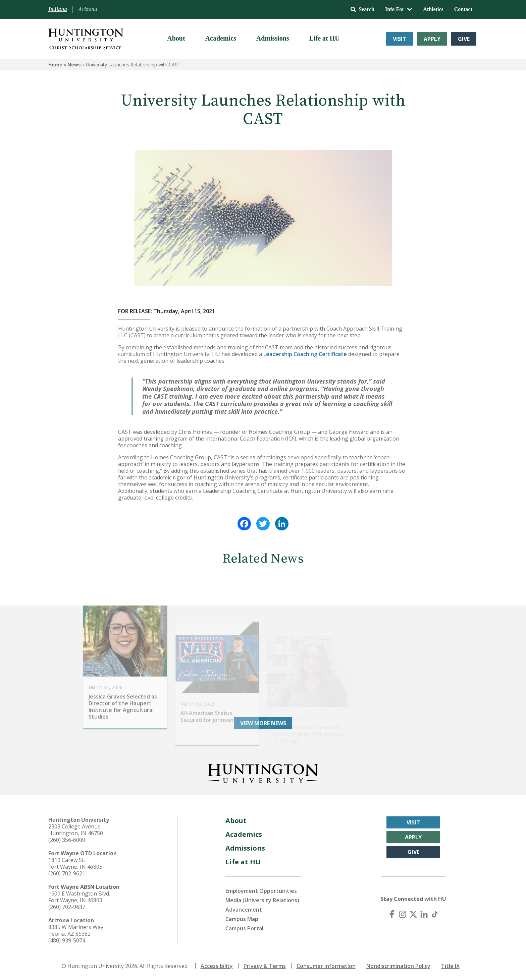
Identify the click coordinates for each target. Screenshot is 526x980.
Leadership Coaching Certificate (305, 354)
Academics (221, 38)
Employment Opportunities (261, 891)
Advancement (244, 910)
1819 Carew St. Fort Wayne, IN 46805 (75, 863)
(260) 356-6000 (67, 840)
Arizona (88, 9)
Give (464, 39)
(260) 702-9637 (67, 907)
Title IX (450, 966)
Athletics (433, 9)
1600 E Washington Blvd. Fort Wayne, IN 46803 (79, 897)
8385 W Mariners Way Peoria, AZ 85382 (76, 930)
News (74, 65)
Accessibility (217, 966)
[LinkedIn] (424, 914)
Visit (400, 39)
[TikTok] (435, 914)
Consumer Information (326, 966)
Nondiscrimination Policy (398, 966)
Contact (463, 9)
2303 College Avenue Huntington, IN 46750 (76, 830)
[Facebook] (392, 914)
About (176, 38)
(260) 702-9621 (67, 873)
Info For (399, 9)
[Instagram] (403, 914)
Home (55, 65)
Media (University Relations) (262, 900)
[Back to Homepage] (263, 772)
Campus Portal (244, 928)
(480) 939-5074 (67, 940)
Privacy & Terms (265, 966)
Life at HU (325, 38)
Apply (432, 39)
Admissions (273, 38)
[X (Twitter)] (413, 914)
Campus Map (242, 919)
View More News (263, 723)
